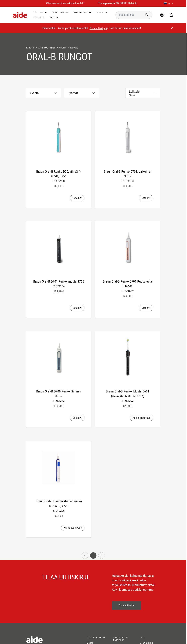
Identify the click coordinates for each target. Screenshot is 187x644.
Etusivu (30, 48)
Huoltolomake (60, 12)
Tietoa (100, 12)
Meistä (37, 17)
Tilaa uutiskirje (98, 28)
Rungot (74, 48)
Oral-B (63, 48)
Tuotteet (38, 12)
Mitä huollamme (82, 12)
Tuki (52, 17)
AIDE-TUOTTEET (47, 48)
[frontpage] (53, 640)
